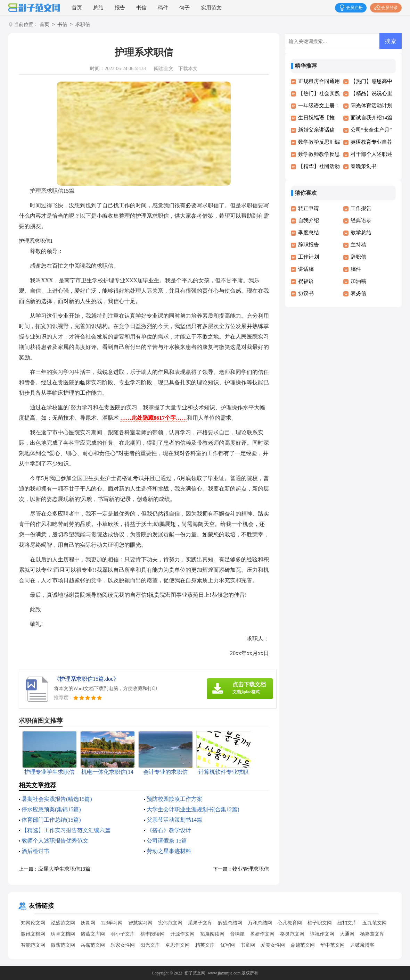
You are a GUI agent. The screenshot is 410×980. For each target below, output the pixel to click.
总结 (98, 8)
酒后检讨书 (35, 851)
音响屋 (237, 934)
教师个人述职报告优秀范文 (55, 841)
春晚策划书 (364, 166)
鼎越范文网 (303, 945)
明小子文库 (123, 934)
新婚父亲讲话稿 (316, 130)
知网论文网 (33, 923)
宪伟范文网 (170, 923)
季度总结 (309, 233)
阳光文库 (150, 945)
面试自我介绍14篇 (371, 118)
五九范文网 (375, 923)
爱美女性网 (273, 945)
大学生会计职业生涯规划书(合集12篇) (193, 809)
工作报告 (361, 208)
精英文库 (205, 945)
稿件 (163, 8)
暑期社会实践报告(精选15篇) (57, 799)
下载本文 (188, 69)
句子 (184, 8)
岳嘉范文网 (93, 945)
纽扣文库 (347, 923)
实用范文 (211, 8)
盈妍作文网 (262, 934)
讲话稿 (306, 269)
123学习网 (112, 923)
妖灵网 (88, 923)
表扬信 (358, 293)
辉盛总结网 (230, 923)
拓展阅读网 (212, 934)
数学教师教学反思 (319, 154)
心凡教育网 (290, 923)
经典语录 (361, 220)
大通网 (347, 934)
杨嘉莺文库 (372, 934)
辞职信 (358, 257)
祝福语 (306, 281)
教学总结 (361, 233)
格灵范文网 (292, 934)
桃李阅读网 (153, 934)
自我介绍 (309, 220)
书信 (141, 8)
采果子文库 (200, 923)
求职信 (83, 25)
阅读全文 (164, 69)
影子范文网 (195, 973)
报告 (120, 8)
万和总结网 (260, 923)
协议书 (306, 293)
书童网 (248, 945)
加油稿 (358, 281)
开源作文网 (182, 934)
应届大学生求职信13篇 (64, 869)
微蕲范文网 (63, 945)
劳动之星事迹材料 (169, 851)
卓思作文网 (178, 945)
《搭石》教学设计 (169, 830)
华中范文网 (333, 945)
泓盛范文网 (63, 923)
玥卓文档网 (63, 934)
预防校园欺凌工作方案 (174, 799)
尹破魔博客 (362, 945)
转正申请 (309, 208)
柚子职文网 (320, 923)
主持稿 (358, 245)
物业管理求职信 (251, 869)
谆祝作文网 (322, 934)
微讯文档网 (33, 934)
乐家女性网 (123, 945)
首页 (77, 8)
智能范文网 (33, 945)
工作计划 (309, 257)
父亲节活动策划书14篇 (174, 820)
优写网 (228, 945)
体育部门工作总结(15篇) (51, 820)
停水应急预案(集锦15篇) (51, 809)
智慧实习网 (140, 923)
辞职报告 (309, 245)
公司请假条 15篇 (167, 841)
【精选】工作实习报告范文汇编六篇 (66, 830)
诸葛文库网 (93, 934)
